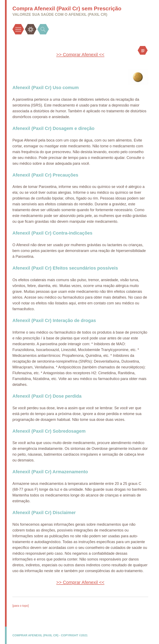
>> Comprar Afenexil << (80, 55)
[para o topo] (21, 606)
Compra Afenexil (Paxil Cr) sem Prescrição (67, 8)
